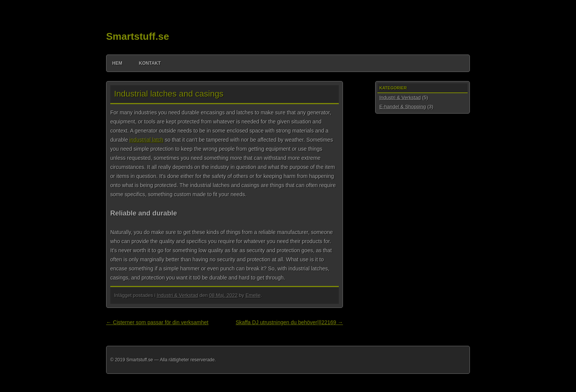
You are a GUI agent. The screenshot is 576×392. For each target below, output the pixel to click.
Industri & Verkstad (178, 295)
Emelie (253, 295)
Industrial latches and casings (169, 94)
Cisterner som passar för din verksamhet (157, 322)
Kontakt (150, 63)
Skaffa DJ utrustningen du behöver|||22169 (289, 322)
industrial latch (147, 140)
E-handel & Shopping (403, 107)
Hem (117, 63)
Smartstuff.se (138, 36)
